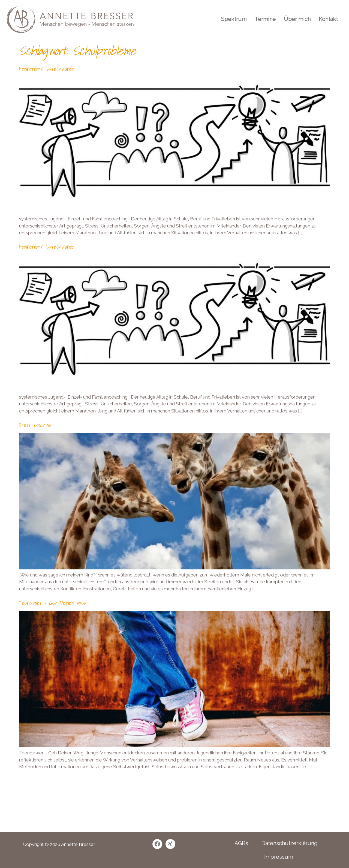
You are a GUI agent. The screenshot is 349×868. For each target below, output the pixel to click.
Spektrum (234, 19)
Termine (265, 19)
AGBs (241, 843)
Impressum (279, 857)
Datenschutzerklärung (290, 843)
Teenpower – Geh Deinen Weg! (53, 603)
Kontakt (328, 19)
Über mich (297, 19)
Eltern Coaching (35, 425)
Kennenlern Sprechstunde (47, 69)
